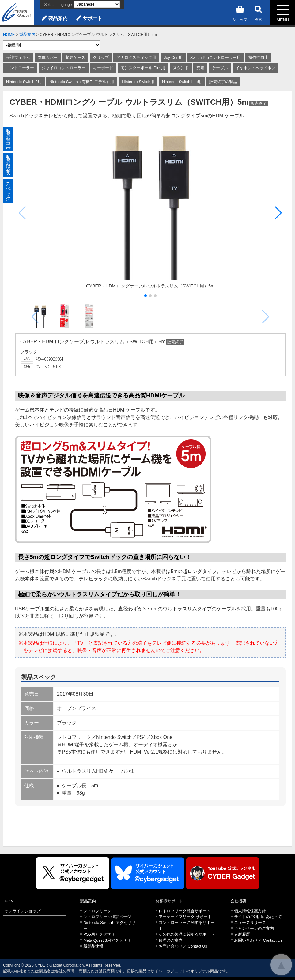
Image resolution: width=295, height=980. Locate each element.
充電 (200, 68)
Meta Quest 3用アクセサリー (109, 940)
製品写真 (8, 139)
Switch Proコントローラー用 (216, 57)
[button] (278, 213)
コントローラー (20, 68)
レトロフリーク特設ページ (107, 917)
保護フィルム (18, 57)
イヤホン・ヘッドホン (255, 68)
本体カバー (48, 57)
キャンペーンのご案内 (254, 928)
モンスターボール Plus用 (143, 68)
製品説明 (8, 165)
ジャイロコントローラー (64, 68)
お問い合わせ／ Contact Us (183, 946)
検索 (258, 12)
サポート (93, 18)
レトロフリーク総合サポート (185, 911)
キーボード (103, 68)
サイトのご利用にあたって (258, 917)
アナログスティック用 (136, 57)
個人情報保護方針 (250, 911)
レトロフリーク (97, 911)
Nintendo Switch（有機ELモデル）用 (82, 82)
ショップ (240, 12)
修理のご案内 (171, 940)
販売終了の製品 (223, 82)
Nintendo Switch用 (138, 82)
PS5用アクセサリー (101, 934)
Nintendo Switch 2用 (24, 82)
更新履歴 (242, 934)
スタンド (181, 68)
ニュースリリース (250, 923)
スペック (8, 191)
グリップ (101, 57)
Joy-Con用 (173, 57)
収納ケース (75, 57)
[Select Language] (97, 4)
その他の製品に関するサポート (187, 934)
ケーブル (220, 68)
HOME (9, 34)
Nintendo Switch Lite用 (182, 82)
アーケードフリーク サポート (185, 917)
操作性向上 (258, 57)
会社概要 (238, 901)
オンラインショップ (23, 911)
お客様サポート (169, 901)
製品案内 (58, 18)
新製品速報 (93, 946)
